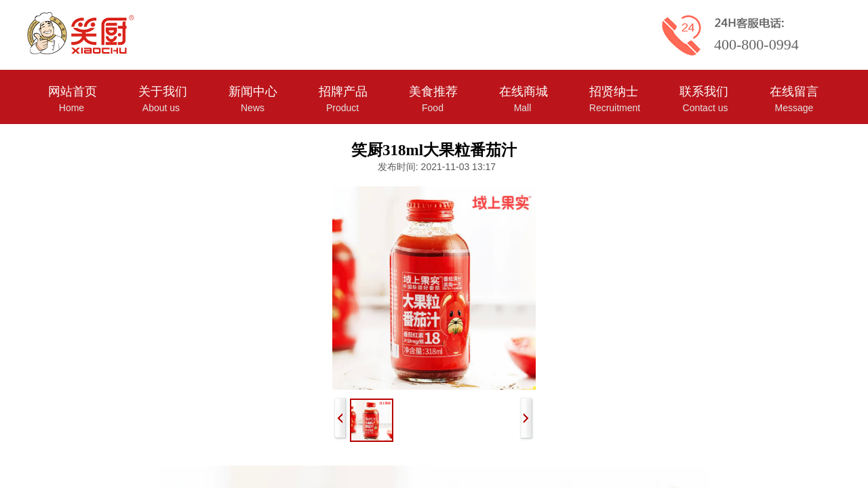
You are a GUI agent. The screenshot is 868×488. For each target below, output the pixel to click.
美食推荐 (433, 91)
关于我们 (163, 91)
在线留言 (794, 91)
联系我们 (704, 91)
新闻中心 (253, 91)
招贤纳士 (614, 91)
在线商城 (524, 91)
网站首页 (73, 91)
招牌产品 (343, 91)
